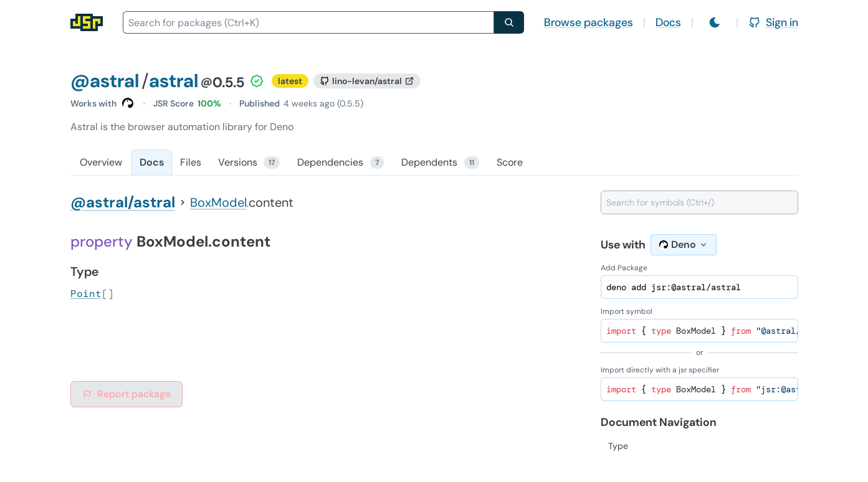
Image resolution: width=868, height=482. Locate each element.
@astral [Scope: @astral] (105, 81)
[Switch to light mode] (715, 22)
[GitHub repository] (367, 81)
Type (618, 446)
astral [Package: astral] (174, 81)
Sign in (773, 22)
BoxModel (218, 202)
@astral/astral (123, 202)
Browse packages (589, 22)
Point (86, 294)
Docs (668, 22)
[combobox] (308, 22)
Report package (126, 394)
